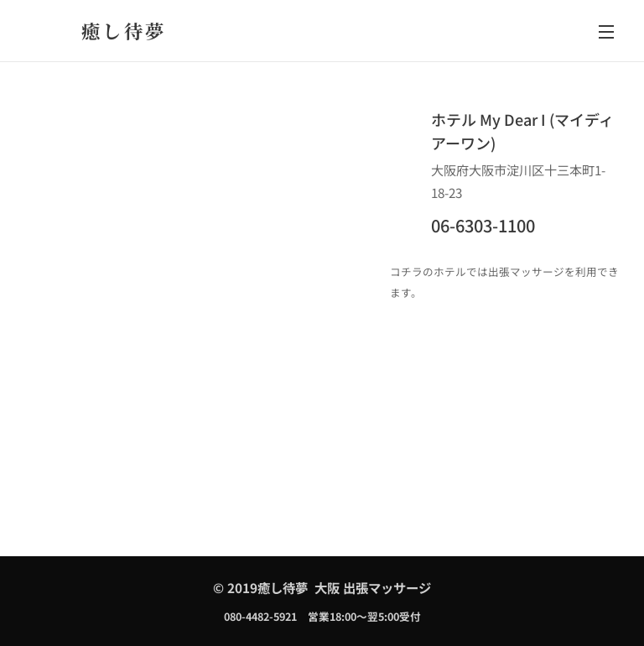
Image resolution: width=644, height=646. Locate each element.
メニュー (606, 32)
